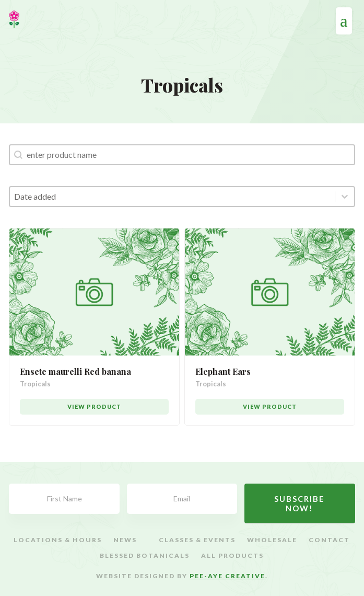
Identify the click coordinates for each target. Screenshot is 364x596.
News (125, 540)
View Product (94, 406)
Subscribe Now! (300, 503)
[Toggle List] (345, 197)
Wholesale (272, 540)
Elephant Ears (223, 371)
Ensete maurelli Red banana (75, 371)
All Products (232, 556)
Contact (329, 540)
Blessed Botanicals (145, 556)
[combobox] (172, 197)
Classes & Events (197, 540)
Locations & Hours (58, 540)
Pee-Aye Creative (227, 576)
